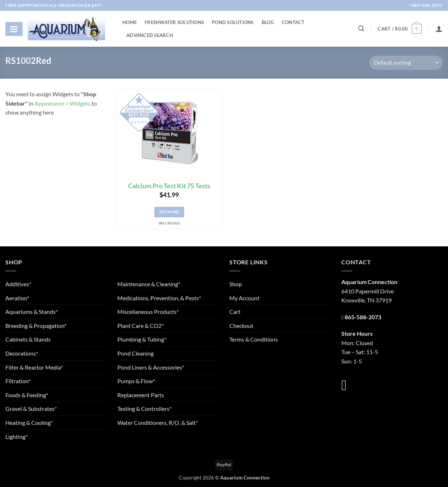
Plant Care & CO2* (141, 326)
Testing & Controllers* (144, 409)
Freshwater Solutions (174, 22)
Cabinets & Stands (28, 339)
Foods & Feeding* (27, 395)
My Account (244, 298)
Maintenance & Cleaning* (149, 284)
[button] (400, 29)
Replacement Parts (141, 395)
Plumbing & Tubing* (142, 339)
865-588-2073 (426, 5)
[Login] (439, 29)
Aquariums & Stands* (32, 312)
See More (169, 212)
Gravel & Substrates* (31, 409)
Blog (268, 22)
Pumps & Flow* (136, 381)
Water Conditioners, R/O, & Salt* (158, 423)
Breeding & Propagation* (36, 326)
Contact (293, 22)
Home (130, 22)
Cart (235, 312)
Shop (236, 284)
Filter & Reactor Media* (34, 367)
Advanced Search (150, 35)
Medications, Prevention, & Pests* (159, 298)
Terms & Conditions (254, 339)
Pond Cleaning (136, 353)
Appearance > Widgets (62, 103)
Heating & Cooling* (29, 423)
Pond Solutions (233, 22)
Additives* (18, 284)
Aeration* (17, 298)
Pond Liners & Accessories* (151, 367)
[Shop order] (406, 63)
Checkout (241, 326)
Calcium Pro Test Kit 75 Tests (169, 186)
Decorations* (22, 353)
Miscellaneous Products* (148, 312)
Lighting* (17, 437)
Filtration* (18, 381)
